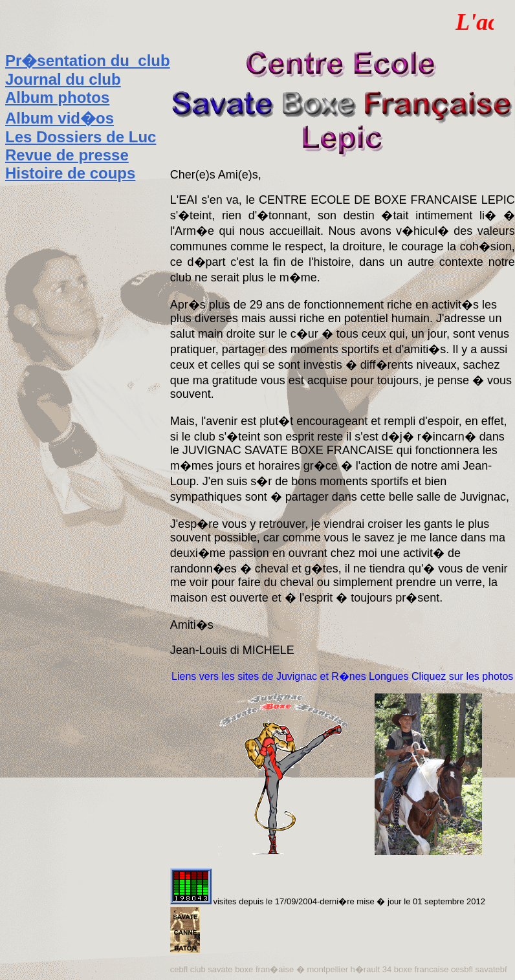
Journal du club (63, 79)
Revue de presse (67, 155)
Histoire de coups (70, 173)
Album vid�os (60, 118)
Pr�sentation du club (88, 60)
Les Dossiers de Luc (81, 137)
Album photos (57, 97)
